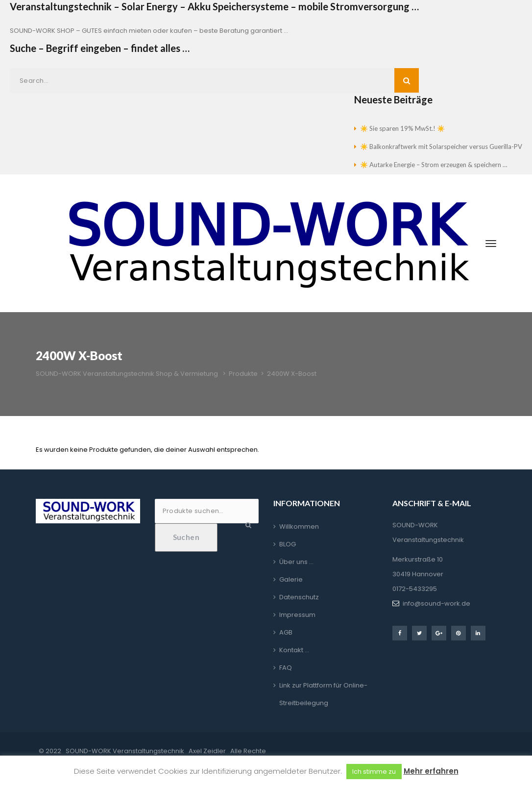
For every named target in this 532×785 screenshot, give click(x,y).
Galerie (291, 579)
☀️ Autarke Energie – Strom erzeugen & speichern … (434, 165)
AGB (286, 632)
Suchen (186, 537)
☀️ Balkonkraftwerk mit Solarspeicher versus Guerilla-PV (441, 147)
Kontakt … (294, 650)
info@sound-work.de (436, 603)
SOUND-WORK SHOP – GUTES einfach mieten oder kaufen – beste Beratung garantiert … (149, 31)
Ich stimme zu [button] (374, 772)
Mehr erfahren (431, 771)
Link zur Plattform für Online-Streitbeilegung (323, 694)
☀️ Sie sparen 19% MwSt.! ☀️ (402, 128)
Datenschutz (299, 597)
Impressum (297, 615)
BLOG (288, 544)
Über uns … (296, 562)
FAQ (286, 668)
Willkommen (299, 527)
